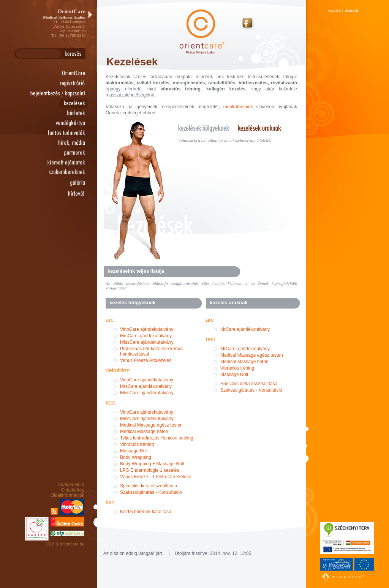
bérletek (61, 113)
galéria (61, 183)
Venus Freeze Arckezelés (146, 360)
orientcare (61, 73)
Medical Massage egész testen (151, 425)
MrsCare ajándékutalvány (146, 336)
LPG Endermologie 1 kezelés (149, 470)
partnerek (61, 153)
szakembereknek (61, 172)
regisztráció (61, 83)
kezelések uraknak (264, 128)
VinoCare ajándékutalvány (147, 329)
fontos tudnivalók (61, 133)
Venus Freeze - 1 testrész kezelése (156, 477)
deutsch (351, 10)
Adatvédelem (71, 485)
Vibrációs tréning (137, 444)
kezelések (61, 103)
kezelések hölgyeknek (207, 128)
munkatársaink (238, 107)
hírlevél (61, 194)
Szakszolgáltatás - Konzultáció (151, 492)
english (334, 10)
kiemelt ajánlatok (61, 162)
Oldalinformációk (67, 495)
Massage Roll (134, 451)
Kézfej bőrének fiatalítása (146, 512)
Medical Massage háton (144, 432)
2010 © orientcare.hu (65, 544)
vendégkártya (61, 123)
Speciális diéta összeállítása (149, 486)
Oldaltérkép (73, 490)
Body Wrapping (136, 457)
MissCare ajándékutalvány (147, 342)
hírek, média (61, 143)
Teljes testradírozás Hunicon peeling (157, 438)
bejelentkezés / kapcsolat (56, 93)
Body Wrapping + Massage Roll (152, 464)
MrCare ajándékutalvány (245, 329)
